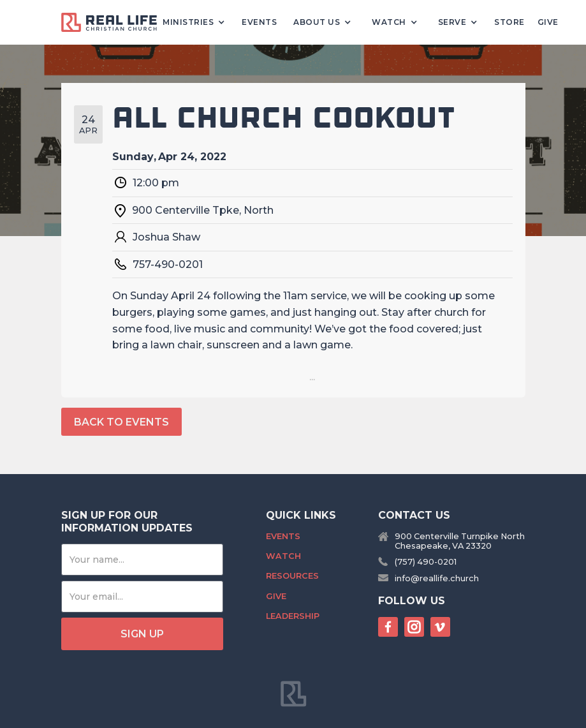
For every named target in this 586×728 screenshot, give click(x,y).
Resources (292, 576)
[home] (114, 23)
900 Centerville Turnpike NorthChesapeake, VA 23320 (460, 541)
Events (259, 22)
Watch (283, 556)
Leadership (293, 616)
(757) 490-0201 (426, 562)
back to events (121, 422)
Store (509, 22)
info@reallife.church (437, 578)
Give (548, 22)
